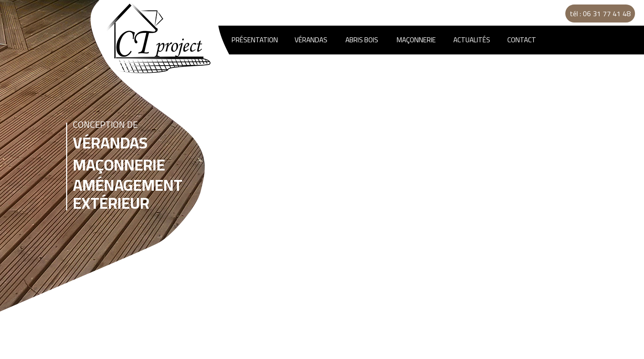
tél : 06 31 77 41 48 (600, 13)
